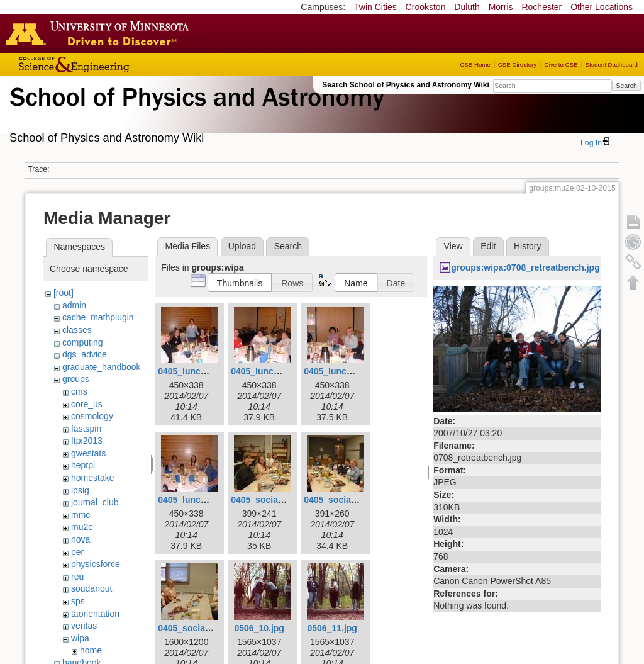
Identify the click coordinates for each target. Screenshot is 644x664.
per (77, 552)
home (91, 650)
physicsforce (96, 564)
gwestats (88, 453)
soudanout (92, 588)
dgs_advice (85, 354)
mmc (80, 515)
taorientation (95, 614)
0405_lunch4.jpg (192, 500)
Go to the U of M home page (101, 33)
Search (626, 86)
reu (77, 577)
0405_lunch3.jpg (338, 371)
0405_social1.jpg (266, 500)
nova (80, 539)
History (528, 246)
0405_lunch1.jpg (192, 371)
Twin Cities (375, 7)
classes (77, 330)
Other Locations (602, 7)
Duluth (467, 7)
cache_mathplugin (98, 317)
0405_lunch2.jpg (265, 371)
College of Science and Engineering (113, 65)
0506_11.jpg (332, 628)
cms (79, 391)
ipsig (80, 490)
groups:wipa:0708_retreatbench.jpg (525, 267)
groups (76, 379)
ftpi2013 (87, 441)
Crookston (426, 7)
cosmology (92, 416)
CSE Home (475, 65)
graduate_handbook (102, 367)
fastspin (86, 429)
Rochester (541, 7)
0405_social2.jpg (339, 500)
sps (78, 601)
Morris (501, 7)
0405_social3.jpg (193, 628)
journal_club (95, 502)
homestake (92, 478)
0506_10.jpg (259, 628)
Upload (242, 246)
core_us (87, 404)
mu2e (82, 527)
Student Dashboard (612, 65)
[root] (64, 293)
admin (74, 305)
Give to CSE (561, 65)
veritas (84, 626)
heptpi (83, 465)
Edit (488, 246)
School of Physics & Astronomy (195, 112)
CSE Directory (517, 65)
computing (83, 342)
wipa (80, 638)
